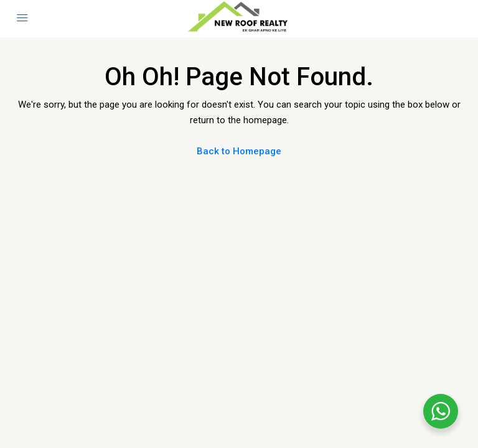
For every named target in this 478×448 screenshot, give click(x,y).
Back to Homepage (239, 151)
